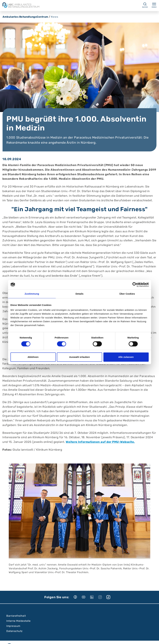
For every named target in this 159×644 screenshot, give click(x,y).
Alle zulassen (126, 357)
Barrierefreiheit (16, 616)
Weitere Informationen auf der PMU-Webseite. (100, 442)
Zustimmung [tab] (32, 294)
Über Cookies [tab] (127, 294)
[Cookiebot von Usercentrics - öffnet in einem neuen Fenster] (135, 285)
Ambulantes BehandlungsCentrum (25, 17)
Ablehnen (33, 357)
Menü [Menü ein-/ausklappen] (154, 5)
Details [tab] (80, 294)
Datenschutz (14, 631)
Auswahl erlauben (80, 357)
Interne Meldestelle (19, 621)
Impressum (13, 626)
